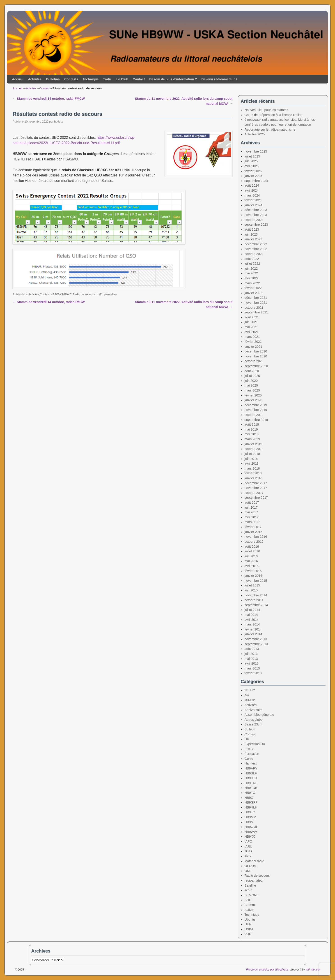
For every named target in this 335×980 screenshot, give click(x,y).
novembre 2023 (256, 215)
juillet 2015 (252, 585)
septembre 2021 (256, 312)
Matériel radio (254, 861)
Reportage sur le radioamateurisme (270, 130)
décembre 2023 (256, 210)
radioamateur (254, 880)
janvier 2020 (253, 400)
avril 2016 (252, 566)
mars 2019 (252, 439)
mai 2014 (251, 615)
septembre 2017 (256, 498)
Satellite (250, 885)
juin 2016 (251, 556)
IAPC (248, 841)
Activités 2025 (255, 134)
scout (248, 890)
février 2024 (253, 200)
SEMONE (252, 895)
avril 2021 (252, 332)
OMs (248, 871)
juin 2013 (251, 654)
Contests (71, 79)
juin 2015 (251, 590)
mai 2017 (251, 512)
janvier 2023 (253, 239)
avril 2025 (252, 166)
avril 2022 (252, 278)
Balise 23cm (253, 724)
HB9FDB (251, 788)
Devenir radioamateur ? (219, 79)
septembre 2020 (256, 366)
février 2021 (253, 342)
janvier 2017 (253, 532)
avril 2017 (252, 517)
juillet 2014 (252, 610)
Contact (139, 79)
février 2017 (253, 527)
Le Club (122, 79)
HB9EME (251, 783)
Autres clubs (254, 720)
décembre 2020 (256, 351)
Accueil (18, 79)
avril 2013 (252, 663)
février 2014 (253, 629)
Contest (44, 88)
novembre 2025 (256, 151)
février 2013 (253, 673)
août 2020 (252, 371)
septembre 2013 (256, 644)
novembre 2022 (256, 249)
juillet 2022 (252, 264)
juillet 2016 (252, 551)
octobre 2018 (254, 449)
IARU (248, 846)
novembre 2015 (256, 581)
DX (247, 739)
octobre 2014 (254, 600)
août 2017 (252, 503)
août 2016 (252, 547)
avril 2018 (252, 463)
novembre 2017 (256, 488)
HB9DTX (251, 778)
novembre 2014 (256, 595)
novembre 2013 (256, 639)
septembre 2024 (256, 181)
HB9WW (56, 294)
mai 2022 (251, 273)
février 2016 (253, 571)
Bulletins (53, 79)
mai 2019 (251, 429)
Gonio (249, 759)
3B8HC (250, 690)
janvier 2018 (253, 478)
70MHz (250, 700)
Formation (252, 754)
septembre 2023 (256, 225)
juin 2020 (251, 381)
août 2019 (252, 424)
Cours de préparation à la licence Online (274, 115)
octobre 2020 (254, 361)
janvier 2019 (253, 444)
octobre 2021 (254, 308)
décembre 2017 (256, 483)
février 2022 (253, 288)
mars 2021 (252, 337)
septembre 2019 (256, 420)
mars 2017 (252, 522)
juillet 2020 (252, 376)
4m (247, 695)
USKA (249, 929)
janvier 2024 (253, 205)
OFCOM (251, 866)
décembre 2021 (256, 298)
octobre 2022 (254, 254)
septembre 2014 (256, 605)
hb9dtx (58, 122)
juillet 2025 (252, 156)
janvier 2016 (253, 576)
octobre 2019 (254, 415)
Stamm (250, 905)
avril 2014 (252, 620)
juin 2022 (251, 269)
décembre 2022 (256, 244)
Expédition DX (255, 744)
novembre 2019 (256, 410)
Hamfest (251, 763)
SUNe (249, 910)
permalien (110, 294)
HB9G (249, 798)
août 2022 (252, 259)
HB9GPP (251, 802)
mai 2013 (251, 659)
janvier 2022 (253, 293)
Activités (35, 79)
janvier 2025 (253, 176)
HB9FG (250, 793)
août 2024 (252, 185)
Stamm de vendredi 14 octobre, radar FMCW (49, 99)
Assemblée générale (259, 715)
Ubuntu (250, 920)
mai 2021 (251, 327)
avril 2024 (252, 190)
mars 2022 (252, 283)
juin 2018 (251, 459)
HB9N (249, 822)
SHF (248, 900)
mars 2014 (252, 624)
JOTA (249, 851)
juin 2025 (251, 161)
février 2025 (253, 171)
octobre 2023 (254, 220)
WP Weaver (313, 970)
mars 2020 (252, 390)
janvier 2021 (253, 347)
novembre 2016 (256, 537)
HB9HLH (251, 807)
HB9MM (250, 817)
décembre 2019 (256, 405)
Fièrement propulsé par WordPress (267, 970)
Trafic (107, 79)
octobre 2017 (254, 493)
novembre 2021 (256, 303)
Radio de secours (84, 294)
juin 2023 (251, 234)
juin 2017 (251, 507)
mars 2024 (252, 195)
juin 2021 (251, 322)
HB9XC (67, 294)
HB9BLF (251, 773)
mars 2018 (252, 468)
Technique (91, 79)
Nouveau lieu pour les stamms (266, 110)
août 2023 (252, 229)
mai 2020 (251, 385)
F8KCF (250, 749)
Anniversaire (254, 710)
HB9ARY (251, 768)
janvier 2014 (253, 634)
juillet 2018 (252, 454)
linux (248, 856)
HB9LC (250, 812)
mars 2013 (252, 668)
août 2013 (252, 649)
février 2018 (253, 473)
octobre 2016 (254, 542)
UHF (248, 924)
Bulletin (250, 729)
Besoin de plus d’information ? (173, 79)
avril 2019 (252, 434)
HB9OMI (251, 827)
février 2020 (253, 395)
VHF (248, 934)
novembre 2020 (256, 356)
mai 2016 (251, 561)
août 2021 (252, 317)
